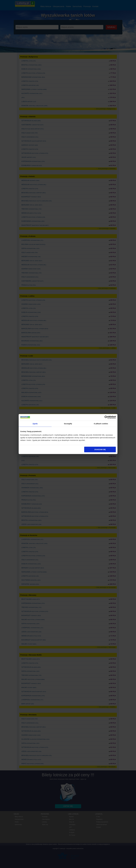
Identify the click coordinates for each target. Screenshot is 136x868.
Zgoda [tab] (35, 424)
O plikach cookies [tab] (101, 424)
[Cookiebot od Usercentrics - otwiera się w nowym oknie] (106, 417)
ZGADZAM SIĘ (100, 449)
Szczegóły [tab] (68, 424)
